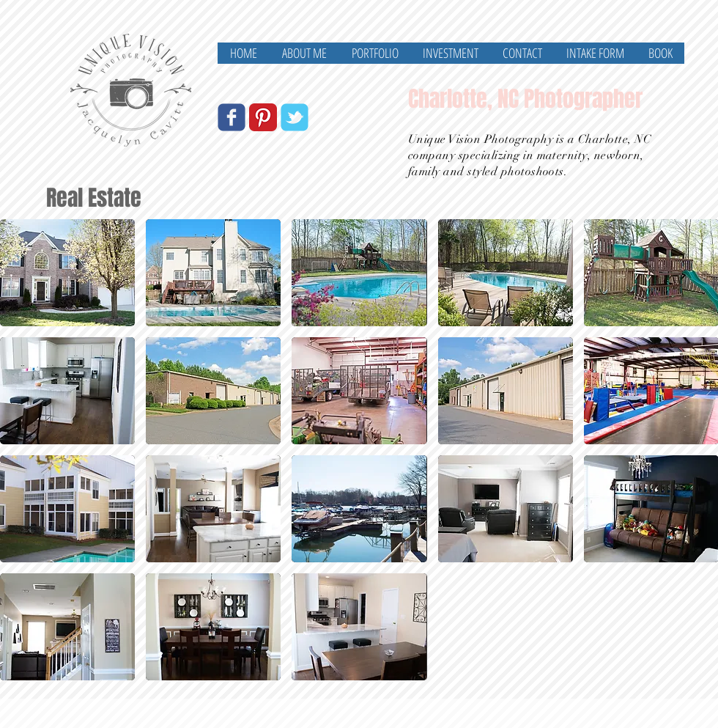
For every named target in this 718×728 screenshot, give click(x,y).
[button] (67, 273)
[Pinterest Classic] (263, 117)
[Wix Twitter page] (295, 117)
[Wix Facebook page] (232, 117)
